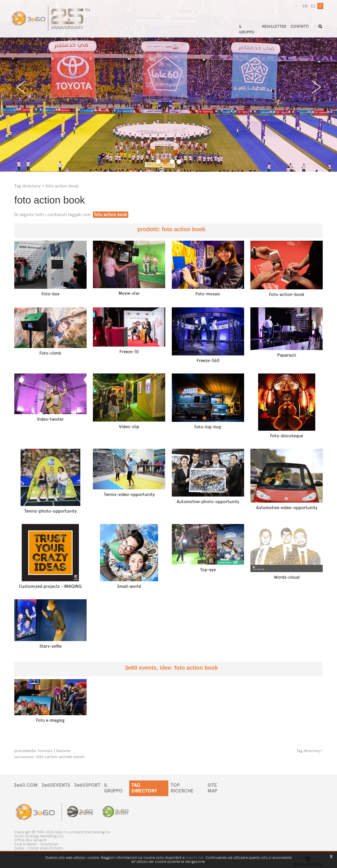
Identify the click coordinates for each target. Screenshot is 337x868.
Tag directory (27, 186)
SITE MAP (222, 785)
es (313, 6)
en (304, 6)
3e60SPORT (89, 785)
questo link (195, 858)
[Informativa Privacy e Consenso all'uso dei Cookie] (57, 850)
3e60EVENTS (57, 785)
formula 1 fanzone (54, 751)
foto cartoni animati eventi (60, 756)
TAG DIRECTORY (152, 785)
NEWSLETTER (275, 25)
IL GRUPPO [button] (249, 25)
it (320, 6)
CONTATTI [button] (301, 25)
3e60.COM (26, 785)
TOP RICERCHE (191, 785)
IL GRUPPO (118, 785)
